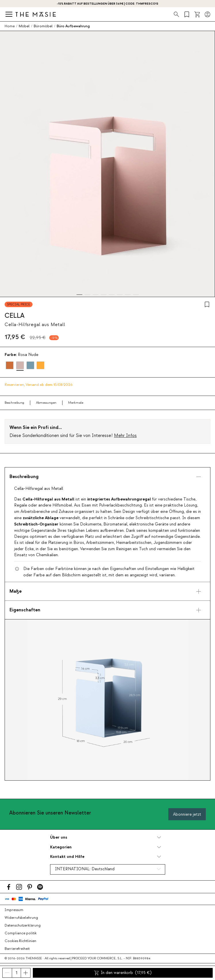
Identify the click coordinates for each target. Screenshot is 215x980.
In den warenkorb (123, 973)
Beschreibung (14, 403)
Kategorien (61, 847)
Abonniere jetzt (187, 814)
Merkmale (76, 403)
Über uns (59, 837)
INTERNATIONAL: (85, 869)
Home (10, 26)
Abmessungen (46, 403)
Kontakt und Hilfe (67, 857)
